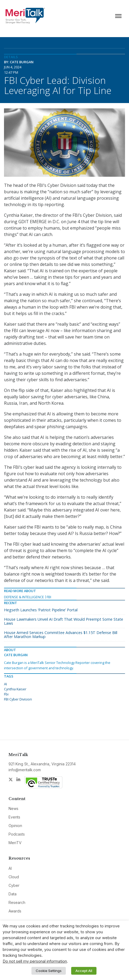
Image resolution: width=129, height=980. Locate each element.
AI (5, 684)
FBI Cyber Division (18, 699)
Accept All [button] (84, 971)
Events (14, 817)
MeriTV (15, 843)
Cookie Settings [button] (49, 971)
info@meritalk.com (25, 770)
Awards (15, 911)
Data (13, 894)
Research (17, 902)
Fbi (6, 694)
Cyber (14, 885)
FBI (49, 597)
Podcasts (17, 834)
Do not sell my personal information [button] (35, 961)
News (13, 808)
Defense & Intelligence (24, 597)
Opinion (15, 826)
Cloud (14, 877)
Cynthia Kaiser (15, 689)
